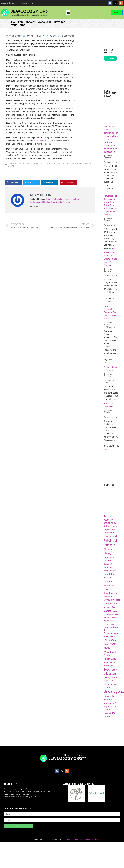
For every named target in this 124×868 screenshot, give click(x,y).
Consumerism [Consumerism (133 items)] (108, 567)
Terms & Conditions (92, 839)
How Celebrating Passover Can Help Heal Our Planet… (110, 312)
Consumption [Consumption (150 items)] (108, 570)
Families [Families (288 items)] (108, 607)
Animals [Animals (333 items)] (108, 526)
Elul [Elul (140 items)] (116, 593)
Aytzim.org (68, 839)
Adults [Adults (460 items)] (107, 516)
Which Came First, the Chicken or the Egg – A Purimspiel (110, 259)
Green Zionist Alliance (60, 202)
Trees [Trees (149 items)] (115, 678)
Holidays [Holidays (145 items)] (113, 618)
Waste (11, 166)
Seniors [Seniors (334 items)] (107, 655)
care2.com (39, 141)
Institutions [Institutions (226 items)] (108, 621)
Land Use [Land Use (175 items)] (112, 637)
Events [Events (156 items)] (115, 604)
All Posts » (35, 207)
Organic (39, 163)
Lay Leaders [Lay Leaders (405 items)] (110, 640)
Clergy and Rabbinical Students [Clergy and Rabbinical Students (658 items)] (110, 541)
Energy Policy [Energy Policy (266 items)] (110, 597)
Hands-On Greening (26, 163)
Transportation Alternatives (78, 163)
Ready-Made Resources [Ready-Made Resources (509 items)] (110, 648)
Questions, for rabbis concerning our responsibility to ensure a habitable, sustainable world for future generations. (111, 139)
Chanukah (12, 163)
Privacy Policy (78, 839)
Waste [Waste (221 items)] (113, 707)
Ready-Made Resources (54, 163)
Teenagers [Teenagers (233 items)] (108, 678)
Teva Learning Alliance (56, 199)
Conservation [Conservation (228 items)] (109, 564)
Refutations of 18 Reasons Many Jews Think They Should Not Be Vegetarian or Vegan (110, 205)
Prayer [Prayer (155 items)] (106, 644)
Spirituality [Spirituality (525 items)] (110, 659)
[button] (68, 13)
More (106, 191)
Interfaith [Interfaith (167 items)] (107, 624)
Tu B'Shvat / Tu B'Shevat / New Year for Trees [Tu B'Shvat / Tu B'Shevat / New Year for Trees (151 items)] (110, 684)
